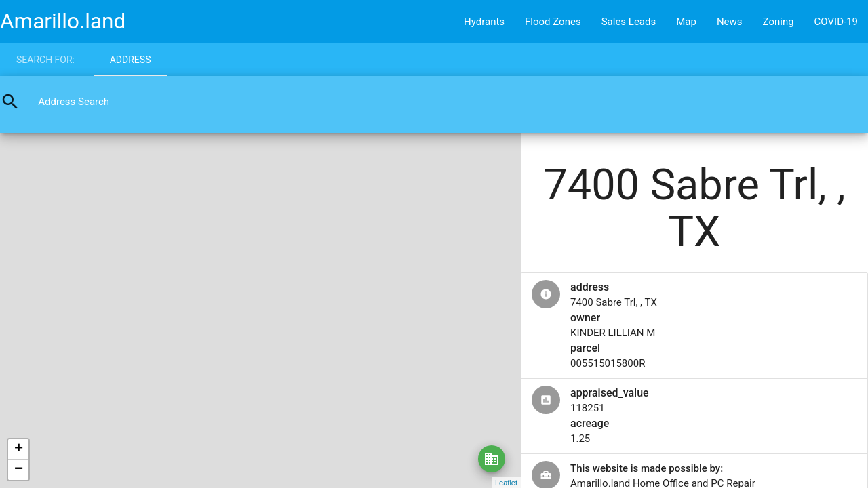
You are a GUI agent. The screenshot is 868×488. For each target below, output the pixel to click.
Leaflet (506, 483)
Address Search (74, 102)
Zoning (778, 22)
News (730, 22)
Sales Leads (629, 22)
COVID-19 (836, 22)
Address (131, 60)
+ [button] (19, 449)
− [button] (19, 470)
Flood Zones (553, 22)
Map (686, 22)
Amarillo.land (63, 21)
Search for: (45, 60)
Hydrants (484, 22)
